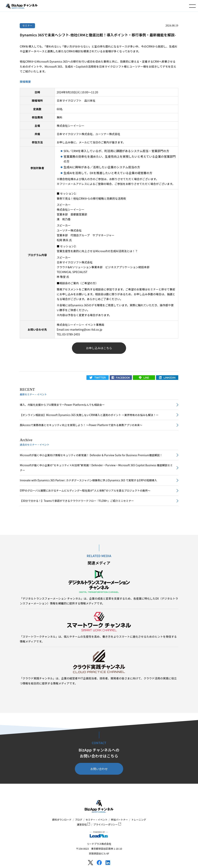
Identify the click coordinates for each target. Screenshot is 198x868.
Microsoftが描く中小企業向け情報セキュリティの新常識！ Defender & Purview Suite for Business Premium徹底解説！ (91, 455)
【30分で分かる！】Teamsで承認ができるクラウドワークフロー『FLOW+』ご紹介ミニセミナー (77, 501)
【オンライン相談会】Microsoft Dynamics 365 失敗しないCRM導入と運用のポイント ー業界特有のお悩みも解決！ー (89, 415)
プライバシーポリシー (107, 824)
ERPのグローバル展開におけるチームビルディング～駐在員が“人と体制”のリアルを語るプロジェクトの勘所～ (85, 491)
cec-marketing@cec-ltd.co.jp (84, 329)
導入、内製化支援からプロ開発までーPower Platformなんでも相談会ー (62, 405)
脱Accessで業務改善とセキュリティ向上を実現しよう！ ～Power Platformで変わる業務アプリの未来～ (81, 425)
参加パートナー (119, 820)
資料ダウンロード (62, 820)
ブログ (79, 820)
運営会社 (84, 824)
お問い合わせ (99, 769)
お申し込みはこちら (99, 348)
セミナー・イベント (97, 820)
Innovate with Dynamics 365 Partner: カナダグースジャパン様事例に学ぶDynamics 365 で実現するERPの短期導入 (88, 480)
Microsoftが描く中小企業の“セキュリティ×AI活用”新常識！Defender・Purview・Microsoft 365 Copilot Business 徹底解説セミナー (96, 468)
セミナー (27, 25)
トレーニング (139, 820)
